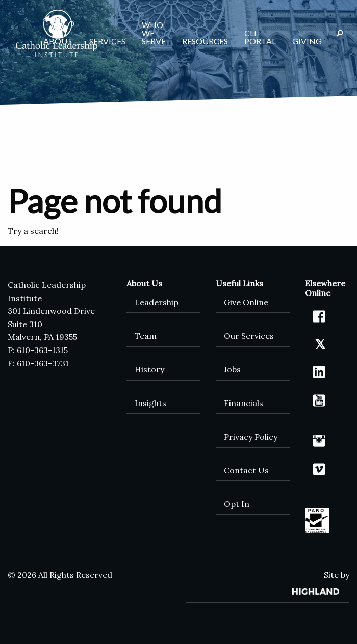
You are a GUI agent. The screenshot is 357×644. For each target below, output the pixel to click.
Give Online (246, 302)
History (149, 369)
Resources (205, 41)
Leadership (157, 302)
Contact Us (246, 470)
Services (107, 41)
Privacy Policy (251, 437)
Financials (244, 403)
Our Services (249, 336)
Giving (307, 41)
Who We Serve (154, 33)
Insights (150, 403)
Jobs (232, 369)
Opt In (237, 504)
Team (146, 336)
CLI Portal (260, 37)
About (58, 41)
